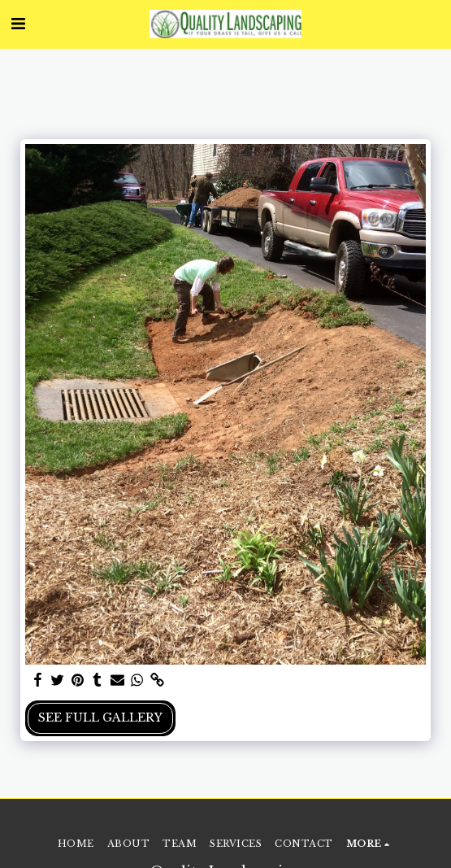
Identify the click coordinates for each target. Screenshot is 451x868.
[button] (18, 24)
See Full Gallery (100, 718)
